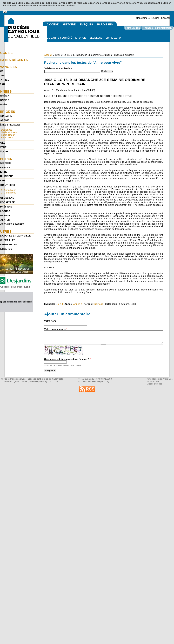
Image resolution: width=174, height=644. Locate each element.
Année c (78, 304)
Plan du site (153, 381)
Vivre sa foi (114, 38)
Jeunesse (96, 38)
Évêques (87, 25)
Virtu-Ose (168, 379)
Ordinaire (98, 304)
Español (166, 18)
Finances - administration (157, 28)
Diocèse (53, 25)
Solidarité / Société (59, 38)
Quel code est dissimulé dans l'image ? (68, 359)
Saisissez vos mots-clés (58, 68)
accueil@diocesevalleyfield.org (94, 381)
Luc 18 (59, 304)
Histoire (69, 25)
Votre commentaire (56, 329)
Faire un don (133, 28)
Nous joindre (143, 18)
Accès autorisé (155, 384)
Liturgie (81, 38)
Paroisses (105, 25)
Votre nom (50, 321)
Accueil (48, 55)
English (156, 18)
